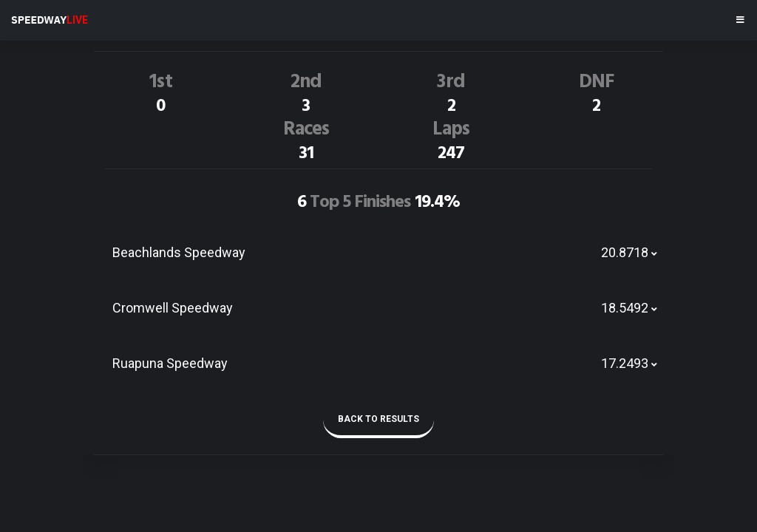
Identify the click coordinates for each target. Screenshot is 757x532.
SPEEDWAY (50, 20)
